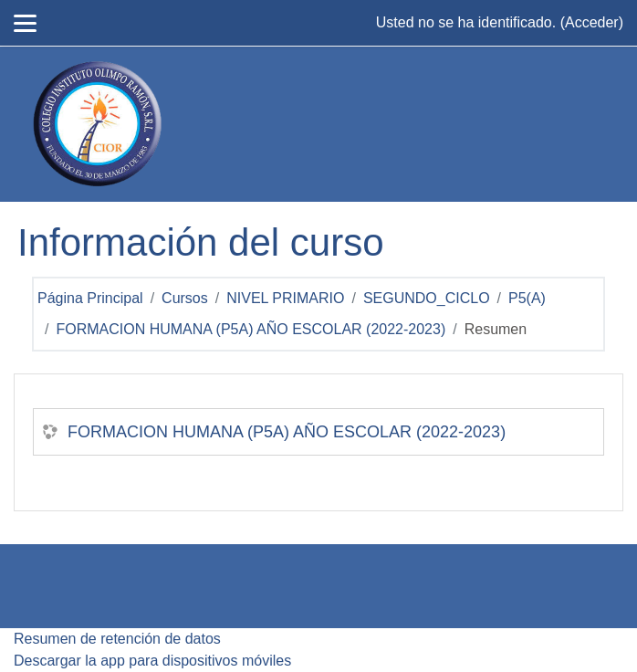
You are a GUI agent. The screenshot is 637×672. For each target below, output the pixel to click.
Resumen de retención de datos (117, 639)
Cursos (185, 298)
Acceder (592, 22)
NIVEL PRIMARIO (285, 298)
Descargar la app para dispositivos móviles (152, 661)
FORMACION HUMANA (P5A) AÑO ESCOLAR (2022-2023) (251, 329)
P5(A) (527, 298)
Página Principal (90, 298)
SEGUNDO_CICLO (427, 298)
